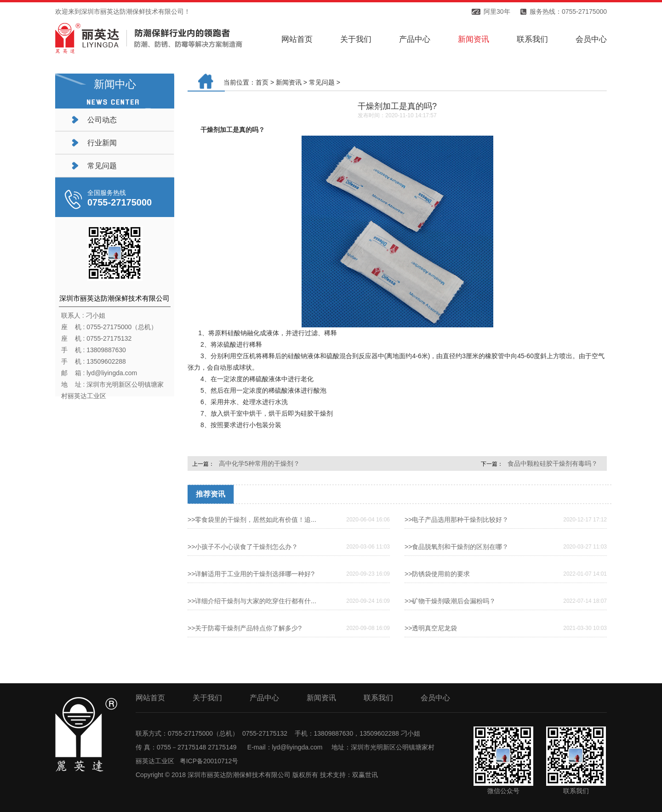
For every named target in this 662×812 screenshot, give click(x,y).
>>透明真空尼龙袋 (431, 628)
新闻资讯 (474, 39)
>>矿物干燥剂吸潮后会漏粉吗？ (450, 601)
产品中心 (415, 39)
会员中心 (591, 39)
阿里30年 (497, 11)
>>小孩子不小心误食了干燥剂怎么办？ (243, 547)
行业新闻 (102, 143)
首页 (262, 82)
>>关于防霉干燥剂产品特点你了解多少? (245, 628)
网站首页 (297, 39)
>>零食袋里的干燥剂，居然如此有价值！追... (252, 520)
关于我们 (356, 39)
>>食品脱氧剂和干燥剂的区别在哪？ (457, 547)
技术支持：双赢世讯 (349, 775)
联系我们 (532, 39)
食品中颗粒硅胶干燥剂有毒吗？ (553, 463)
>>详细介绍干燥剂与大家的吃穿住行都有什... (252, 601)
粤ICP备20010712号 (209, 761)
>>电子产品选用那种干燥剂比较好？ (457, 520)
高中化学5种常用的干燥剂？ (259, 463)
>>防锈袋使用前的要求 (437, 574)
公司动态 (102, 120)
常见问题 (102, 166)
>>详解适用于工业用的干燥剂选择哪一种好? (251, 574)
